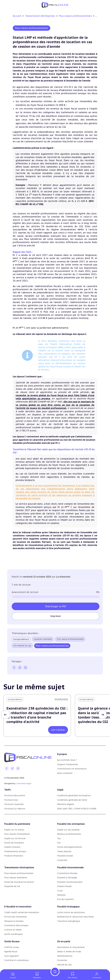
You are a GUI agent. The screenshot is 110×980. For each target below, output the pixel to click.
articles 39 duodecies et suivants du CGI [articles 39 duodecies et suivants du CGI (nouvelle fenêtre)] (57, 226)
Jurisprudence (21, 639)
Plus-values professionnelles (76, 16)
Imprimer (56, 616)
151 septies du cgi (22, 646)
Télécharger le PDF (56, 606)
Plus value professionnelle (70, 639)
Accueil (17, 16)
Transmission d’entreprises (40, 16)
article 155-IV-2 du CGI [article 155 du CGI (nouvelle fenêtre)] (69, 87)
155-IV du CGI (70, 536)
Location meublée (43, 639)
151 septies (63, 268)
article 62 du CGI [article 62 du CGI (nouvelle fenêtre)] (56, 127)
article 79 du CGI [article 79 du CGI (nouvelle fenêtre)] (30, 116)
